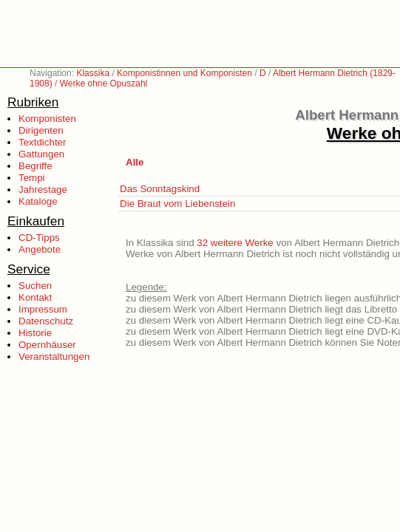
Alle (135, 162)
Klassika (93, 73)
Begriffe (35, 166)
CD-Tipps (39, 238)
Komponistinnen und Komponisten (184, 73)
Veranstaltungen (54, 357)
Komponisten (47, 119)
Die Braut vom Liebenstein (177, 204)
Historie (35, 333)
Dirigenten (41, 130)
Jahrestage (43, 190)
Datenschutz (46, 321)
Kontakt (35, 297)
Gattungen (41, 154)
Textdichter (42, 142)
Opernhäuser (47, 345)
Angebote (40, 249)
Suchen (35, 286)
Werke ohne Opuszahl (104, 83)
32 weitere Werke (235, 243)
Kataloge (38, 201)
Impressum (43, 309)
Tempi (32, 178)
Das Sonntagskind (160, 189)
